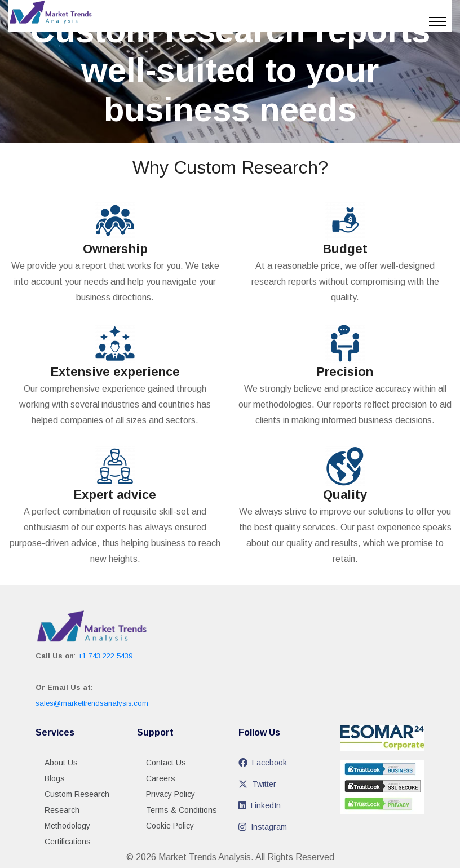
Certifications (68, 842)
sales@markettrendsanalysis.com (92, 703)
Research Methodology (67, 818)
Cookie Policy (170, 826)
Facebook (263, 763)
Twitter (257, 784)
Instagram (263, 827)
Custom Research (77, 794)
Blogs (55, 778)
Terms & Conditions (182, 810)
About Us (61, 763)
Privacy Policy (171, 794)
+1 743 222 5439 (105, 656)
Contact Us (166, 763)
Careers (161, 778)
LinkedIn (260, 805)
